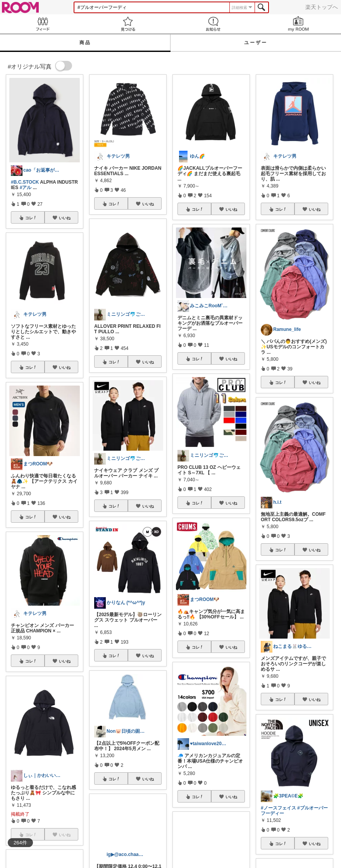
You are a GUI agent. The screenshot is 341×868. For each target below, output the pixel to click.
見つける (128, 24)
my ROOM (298, 24)
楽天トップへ (322, 7)
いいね (65, 218)
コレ (31, 218)
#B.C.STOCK (25, 182)
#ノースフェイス (278, 808)
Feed (43, 24)
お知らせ (213, 24)
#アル (26, 188)
